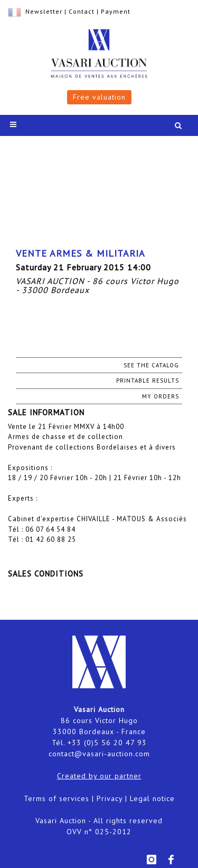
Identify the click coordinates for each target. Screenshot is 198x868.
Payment (116, 11)
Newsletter (44, 11)
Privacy (110, 798)
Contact (82, 11)
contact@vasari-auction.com (99, 754)
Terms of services (56, 798)
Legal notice (152, 798)
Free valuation (99, 97)
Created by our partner (99, 776)
